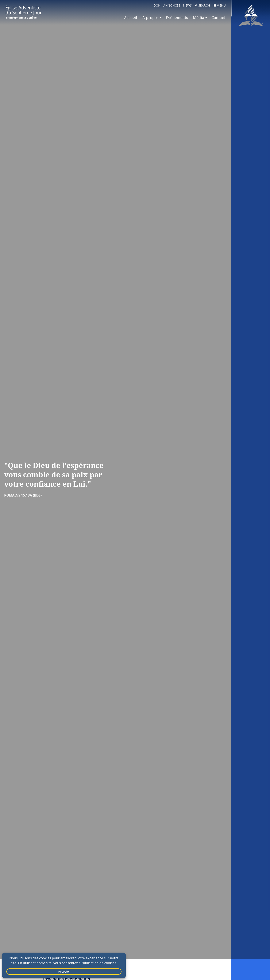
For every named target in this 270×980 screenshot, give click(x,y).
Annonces (172, 5)
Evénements (177, 18)
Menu (220, 5)
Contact (218, 18)
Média (199, 18)
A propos (150, 18)
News (187, 5)
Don (157, 5)
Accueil (131, 18)
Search (203, 5)
